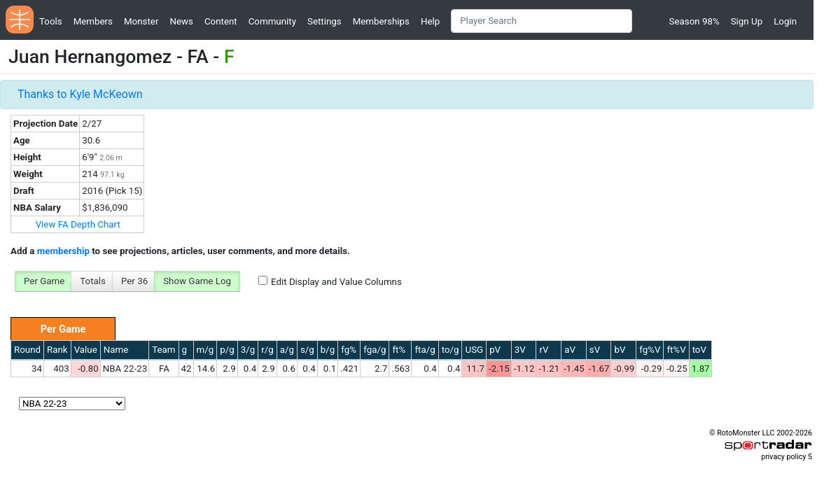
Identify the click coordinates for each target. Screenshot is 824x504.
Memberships (381, 21)
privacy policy (783, 457)
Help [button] (430, 21)
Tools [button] (51, 21)
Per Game (44, 281)
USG (474, 350)
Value (86, 350)
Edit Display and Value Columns (336, 282)
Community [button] (272, 21)
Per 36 (134, 281)
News (181, 21)
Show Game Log (197, 281)
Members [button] (93, 21)
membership (63, 251)
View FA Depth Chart (78, 224)
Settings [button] (324, 21)
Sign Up (747, 21)
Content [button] (221, 21)
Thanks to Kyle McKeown (80, 94)
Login (785, 21)
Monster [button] (141, 21)
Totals (93, 281)
